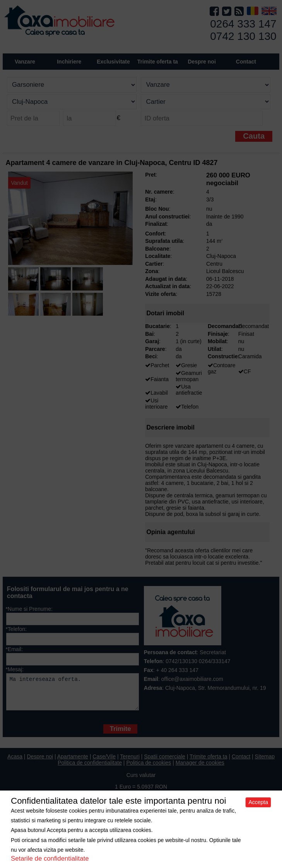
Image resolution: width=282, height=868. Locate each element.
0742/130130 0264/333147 (198, 661)
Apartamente (73, 762)
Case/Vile (104, 762)
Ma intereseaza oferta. (73, 695)
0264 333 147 (243, 24)
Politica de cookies (149, 768)
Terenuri (130, 762)
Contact (246, 62)
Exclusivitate (113, 62)
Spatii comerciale (165, 762)
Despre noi (40, 762)
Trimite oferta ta (158, 62)
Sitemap (265, 762)
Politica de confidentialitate (90, 768)
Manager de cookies (200, 768)
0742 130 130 (243, 36)
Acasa (15, 762)
